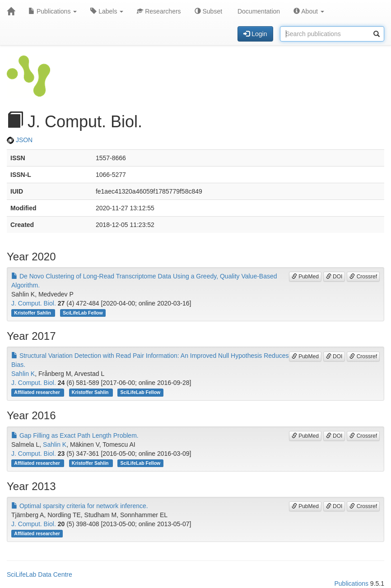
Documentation (258, 11)
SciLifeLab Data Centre (40, 574)
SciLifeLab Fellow (83, 313)
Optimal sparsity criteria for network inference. (80, 506)
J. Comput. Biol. (34, 303)
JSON (20, 140)
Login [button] (255, 34)
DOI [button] (334, 277)
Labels (107, 11)
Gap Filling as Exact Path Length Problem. (75, 435)
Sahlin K (23, 374)
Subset (208, 11)
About (309, 11)
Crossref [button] (363, 277)
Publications (53, 11)
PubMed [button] (305, 277)
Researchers (159, 11)
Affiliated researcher (37, 392)
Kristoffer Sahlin (33, 313)
